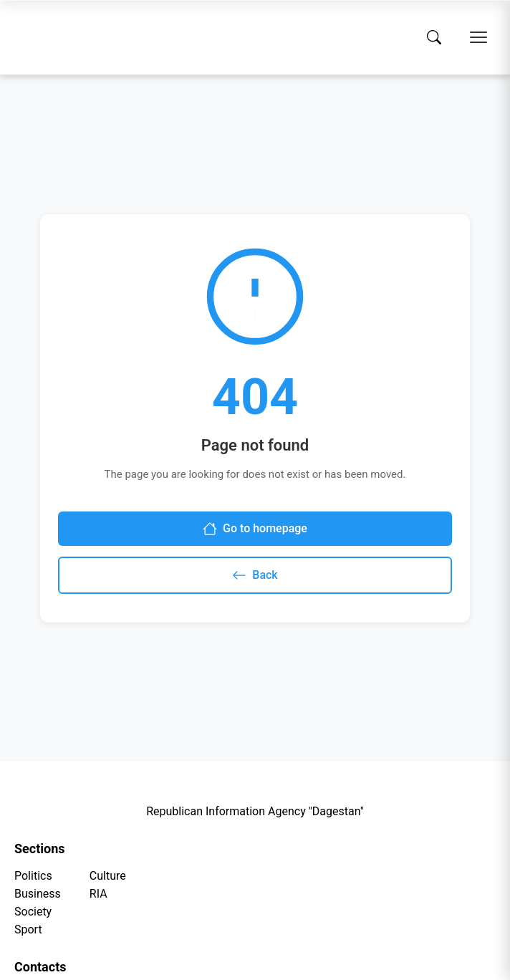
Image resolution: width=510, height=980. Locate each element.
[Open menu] (478, 37)
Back (255, 575)
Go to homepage (255, 529)
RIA (98, 894)
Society (33, 912)
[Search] (434, 37)
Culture (108, 876)
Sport (28, 929)
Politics (33, 876)
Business (38, 894)
